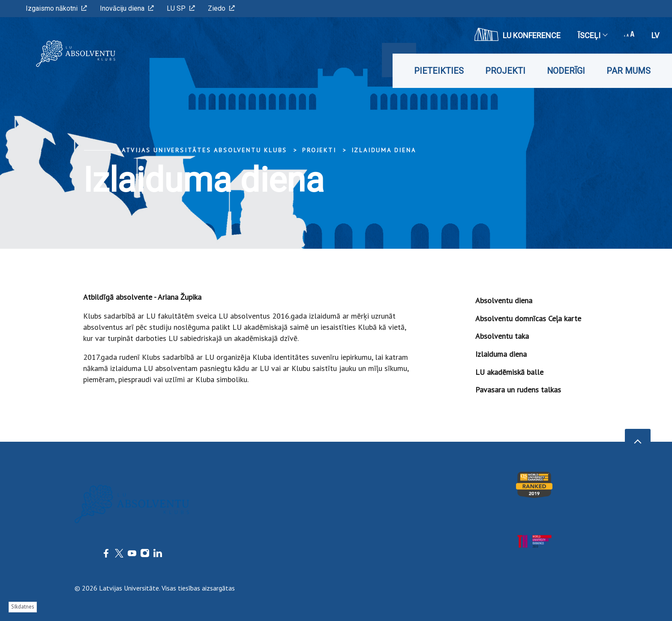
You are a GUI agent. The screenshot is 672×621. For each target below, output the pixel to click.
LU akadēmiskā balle (509, 372)
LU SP (181, 8)
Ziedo (221, 8)
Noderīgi (566, 71)
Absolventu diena (504, 300)
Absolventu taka (502, 336)
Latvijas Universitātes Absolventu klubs (202, 150)
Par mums (628, 71)
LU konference (517, 34)
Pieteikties (439, 71)
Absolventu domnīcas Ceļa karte (528, 318)
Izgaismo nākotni (56, 8)
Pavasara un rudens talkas (518, 390)
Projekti (505, 71)
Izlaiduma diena (384, 150)
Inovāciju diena (127, 8)
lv (655, 35)
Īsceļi (592, 35)
